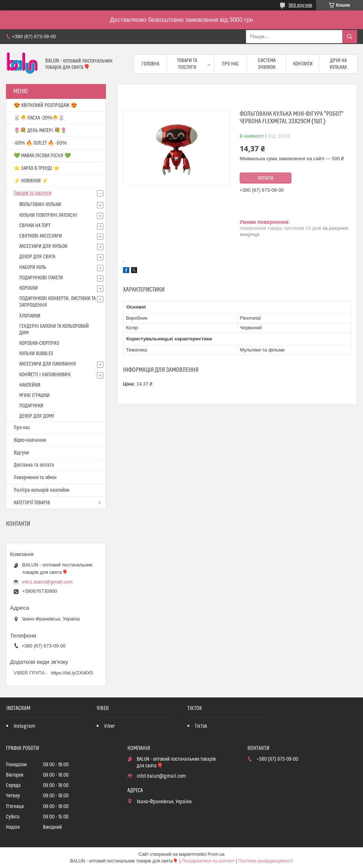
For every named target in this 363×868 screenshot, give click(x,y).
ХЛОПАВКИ (30, 316)
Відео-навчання (30, 440)
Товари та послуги (187, 64)
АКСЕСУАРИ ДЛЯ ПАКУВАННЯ (48, 364)
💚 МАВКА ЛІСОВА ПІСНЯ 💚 (42, 156)
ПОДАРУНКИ (31, 406)
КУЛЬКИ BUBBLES (36, 354)
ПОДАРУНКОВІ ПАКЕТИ (41, 278)
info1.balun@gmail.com (47, 582)
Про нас (230, 64)
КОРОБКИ (29, 288)
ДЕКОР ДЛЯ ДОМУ (37, 416)
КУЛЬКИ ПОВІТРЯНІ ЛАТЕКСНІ (48, 215)
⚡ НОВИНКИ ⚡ (31, 181)
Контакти (303, 64)
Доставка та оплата (34, 465)
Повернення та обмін (35, 478)
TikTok (201, 726)
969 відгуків (300, 5)
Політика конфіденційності (266, 861)
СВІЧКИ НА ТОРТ (35, 226)
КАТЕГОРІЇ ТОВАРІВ (32, 503)
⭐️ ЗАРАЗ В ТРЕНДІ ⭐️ (37, 168)
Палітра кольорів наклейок (41, 490)
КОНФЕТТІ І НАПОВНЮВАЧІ (45, 375)
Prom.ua (216, 854)
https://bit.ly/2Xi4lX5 (72, 673)
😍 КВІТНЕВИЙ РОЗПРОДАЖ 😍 (45, 105)
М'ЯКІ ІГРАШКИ (34, 396)
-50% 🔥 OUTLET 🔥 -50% (40, 143)
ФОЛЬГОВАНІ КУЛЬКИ (40, 205)
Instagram (24, 726)
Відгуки (21, 453)
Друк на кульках (338, 64)
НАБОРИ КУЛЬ (33, 268)
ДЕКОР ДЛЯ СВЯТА (37, 257)
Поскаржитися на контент (208, 861)
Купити (266, 178)
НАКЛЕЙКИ (30, 385)
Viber (109, 726)
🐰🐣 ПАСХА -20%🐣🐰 (39, 118)
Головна (150, 64)
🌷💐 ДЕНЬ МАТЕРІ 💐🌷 (40, 131)
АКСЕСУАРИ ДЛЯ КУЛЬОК (43, 246)
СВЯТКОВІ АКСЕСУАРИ (41, 236)
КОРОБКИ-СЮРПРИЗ (39, 343)
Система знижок (267, 64)
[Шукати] (350, 37)
